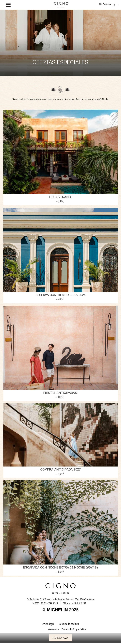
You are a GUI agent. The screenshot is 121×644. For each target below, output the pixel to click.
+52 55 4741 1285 (49, 604)
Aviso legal (48, 624)
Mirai (84, 630)
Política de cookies (69, 624)
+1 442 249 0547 (77, 604)
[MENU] (8, 5)
